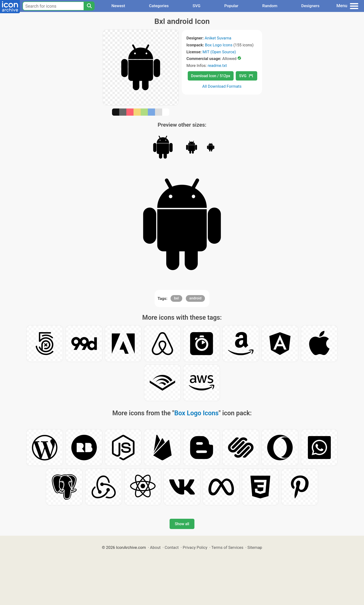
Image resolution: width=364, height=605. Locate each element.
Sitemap (255, 547)
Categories (159, 6)
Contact (172, 547)
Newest (118, 6)
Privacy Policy (195, 547)
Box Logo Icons (219, 45)
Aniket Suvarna (218, 38)
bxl (177, 298)
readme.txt (217, 65)
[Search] (89, 6)
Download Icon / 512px (211, 76)
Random (270, 6)
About (155, 547)
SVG (196, 6)
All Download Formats (222, 86)
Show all (182, 524)
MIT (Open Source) (219, 52)
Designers (310, 6)
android (195, 298)
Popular (231, 6)
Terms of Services (227, 547)
